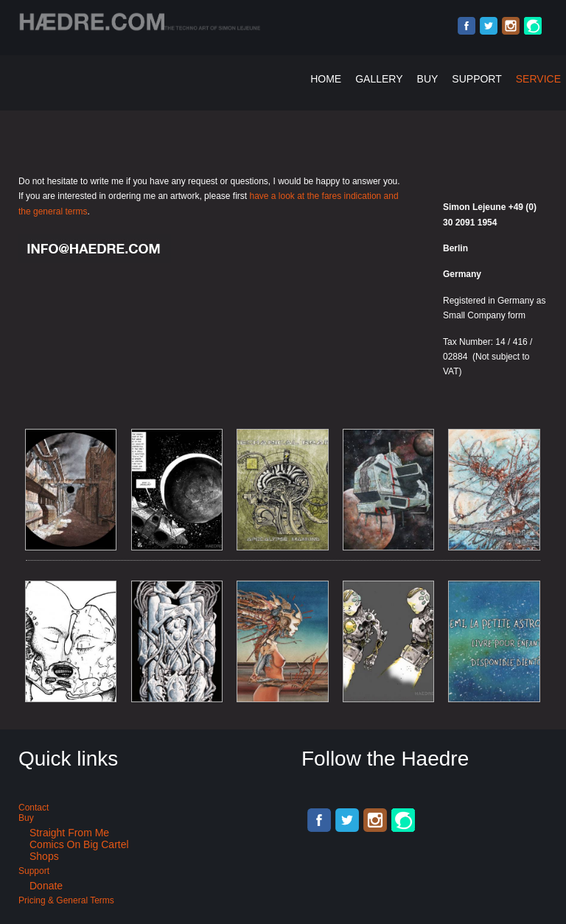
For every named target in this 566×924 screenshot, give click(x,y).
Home (326, 79)
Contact (34, 808)
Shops (44, 856)
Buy (428, 79)
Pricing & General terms (66, 900)
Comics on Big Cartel (79, 844)
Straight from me (69, 833)
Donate (46, 886)
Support (476, 79)
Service (538, 79)
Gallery (379, 79)
